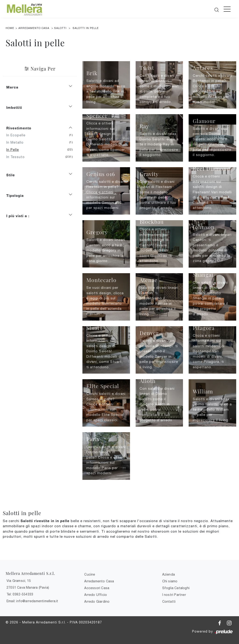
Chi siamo (170, 581)
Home (10, 28)
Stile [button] (11, 175)
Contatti (169, 602)
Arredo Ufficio (96, 595)
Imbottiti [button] (14, 107)
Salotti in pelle (86, 28)
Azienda (169, 574)
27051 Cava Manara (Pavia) (28, 587)
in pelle (14, 150)
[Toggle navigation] (227, 9)
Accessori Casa (97, 588)
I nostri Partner (174, 595)
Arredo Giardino (97, 602)
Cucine (90, 574)
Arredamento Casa (34, 28)
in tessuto (17, 157)
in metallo (17, 142)
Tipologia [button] (15, 195)
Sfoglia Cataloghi (176, 588)
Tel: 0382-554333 (20, 594)
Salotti (60, 28)
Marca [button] (12, 87)
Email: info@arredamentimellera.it (32, 601)
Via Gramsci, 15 (19, 581)
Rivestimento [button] (19, 128)
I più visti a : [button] (18, 216)
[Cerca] (217, 8)
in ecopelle (18, 135)
